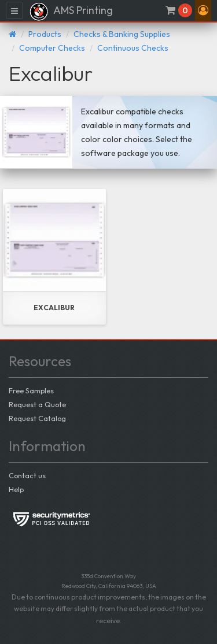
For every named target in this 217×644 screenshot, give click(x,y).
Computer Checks (52, 48)
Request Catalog (37, 418)
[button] (203, 10)
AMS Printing (71, 12)
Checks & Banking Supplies (122, 34)
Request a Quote (37, 404)
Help (16, 489)
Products (45, 34)
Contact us (27, 475)
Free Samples (31, 390)
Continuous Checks (133, 48)
